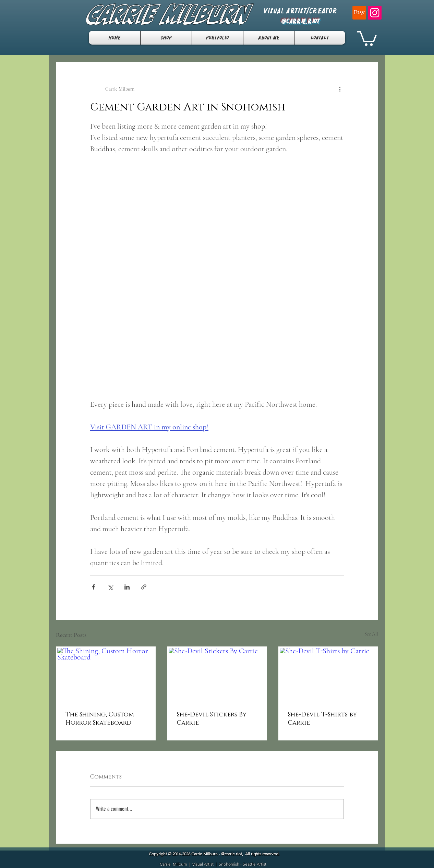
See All (371, 634)
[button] (367, 38)
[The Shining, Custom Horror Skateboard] (106, 675)
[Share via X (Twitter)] (110, 587)
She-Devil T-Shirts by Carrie (322, 719)
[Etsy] (359, 13)
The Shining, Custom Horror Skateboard (100, 719)
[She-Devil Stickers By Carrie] (217, 675)
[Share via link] (144, 587)
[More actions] (340, 89)
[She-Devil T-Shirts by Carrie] (328, 675)
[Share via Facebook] (93, 587)
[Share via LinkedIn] (127, 587)
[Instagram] (375, 13)
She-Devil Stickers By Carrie (212, 719)
